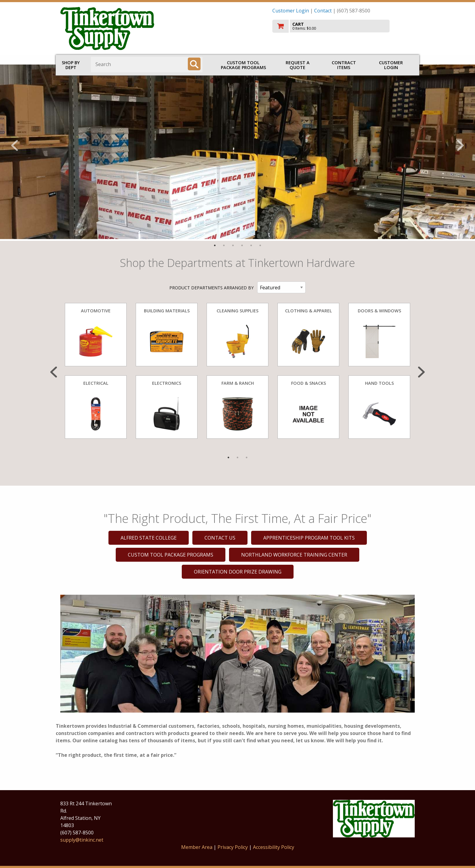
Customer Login (291, 11)
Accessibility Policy (274, 847)
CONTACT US (220, 538)
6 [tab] (260, 245)
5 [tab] (251, 245)
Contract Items (344, 65)
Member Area (197, 847)
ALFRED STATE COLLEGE (149, 538)
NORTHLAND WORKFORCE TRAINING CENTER (294, 555)
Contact (323, 11)
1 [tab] (215, 245)
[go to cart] (344, 26)
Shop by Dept (71, 65)
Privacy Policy (233, 847)
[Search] (194, 64)
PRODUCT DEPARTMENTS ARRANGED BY (211, 288)
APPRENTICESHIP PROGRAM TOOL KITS (309, 538)
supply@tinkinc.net (82, 840)
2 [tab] (224, 245)
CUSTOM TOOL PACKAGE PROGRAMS (243, 65)
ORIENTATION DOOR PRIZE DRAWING (238, 572)
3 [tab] (233, 245)
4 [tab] (242, 245)
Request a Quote (298, 65)
